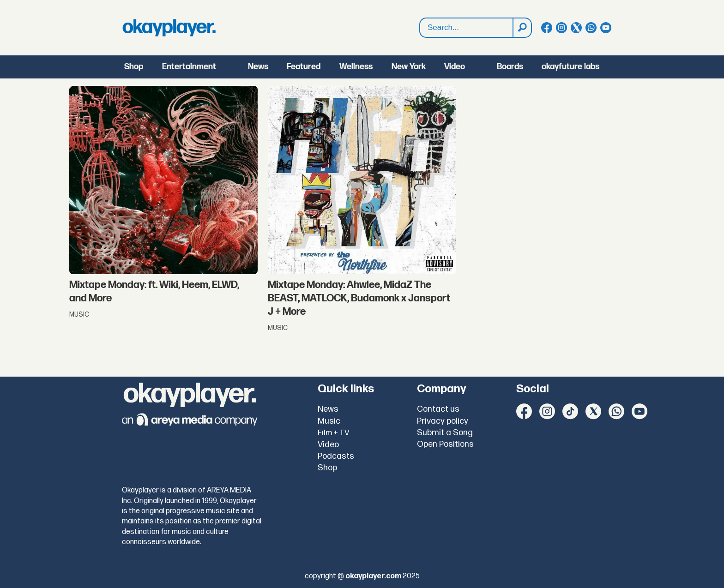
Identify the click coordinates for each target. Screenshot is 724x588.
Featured (304, 67)
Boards (510, 67)
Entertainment (189, 67)
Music (329, 421)
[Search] (522, 28)
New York (409, 67)
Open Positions (445, 444)
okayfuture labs (570, 67)
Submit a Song (445, 433)
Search (420, 18)
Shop (134, 67)
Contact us (438, 409)
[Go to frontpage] (169, 28)
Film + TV (334, 433)
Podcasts (336, 456)
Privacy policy (443, 421)
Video (455, 67)
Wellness (356, 67)
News (258, 67)
